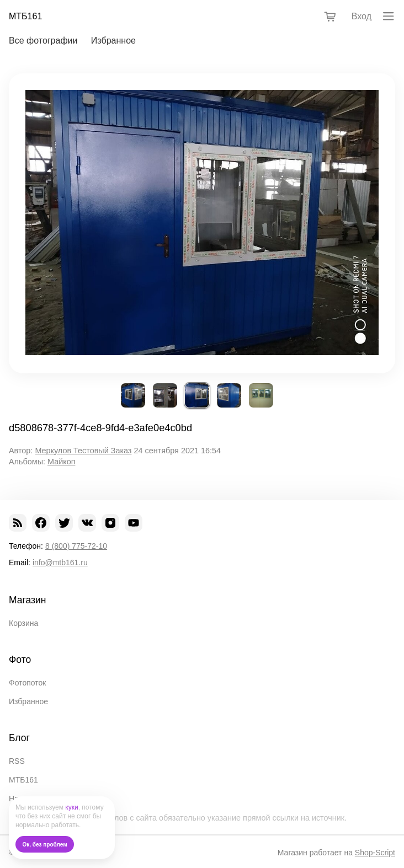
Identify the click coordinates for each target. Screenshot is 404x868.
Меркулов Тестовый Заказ (83, 451)
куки (71, 807)
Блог (19, 738)
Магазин (28, 600)
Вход (362, 16)
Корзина (23, 623)
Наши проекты (35, 799)
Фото (20, 660)
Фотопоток (27, 683)
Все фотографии (43, 41)
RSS (17, 761)
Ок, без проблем (45, 845)
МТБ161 (25, 16)
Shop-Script (375, 853)
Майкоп (61, 462)
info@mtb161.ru (60, 562)
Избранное (113, 41)
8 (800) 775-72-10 (76, 546)
